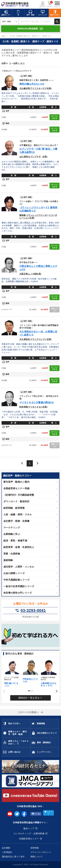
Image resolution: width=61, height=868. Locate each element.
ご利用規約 (7, 852)
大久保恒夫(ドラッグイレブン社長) (35, 339)
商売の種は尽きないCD (32, 84)
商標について (37, 857)
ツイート (49, 813)
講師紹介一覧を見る (30, 698)
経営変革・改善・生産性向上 (19, 547)
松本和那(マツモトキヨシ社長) (33, 407)
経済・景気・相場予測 (15, 541)
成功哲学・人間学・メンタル (19, 567)
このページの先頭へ (30, 712)
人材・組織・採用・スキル (18, 514)
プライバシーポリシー (41, 852)
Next (56, 691)
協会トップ (29, 828)
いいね (36, 814)
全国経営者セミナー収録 (16, 488)
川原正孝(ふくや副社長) (30, 274)
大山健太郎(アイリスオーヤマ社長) (35, 88)
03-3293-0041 (30, 611)
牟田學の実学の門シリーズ (18, 593)
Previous (3, 691)
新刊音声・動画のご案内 (16, 482)
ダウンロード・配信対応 (16, 501)
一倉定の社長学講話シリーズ (19, 586)
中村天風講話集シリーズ (16, 580)
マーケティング (12, 527)
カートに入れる (55, 117)
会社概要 (6, 848)
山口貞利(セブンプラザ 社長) (33, 157)
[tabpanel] (12, 673)
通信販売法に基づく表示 (13, 857)
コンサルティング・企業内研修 (29, 833)
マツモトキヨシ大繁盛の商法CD (37, 402)
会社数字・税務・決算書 (16, 521)
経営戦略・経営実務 (14, 508)
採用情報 (35, 848)
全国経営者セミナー (29, 839)
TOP (3, 36)
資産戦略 (8, 560)
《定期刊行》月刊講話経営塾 (19, 495)
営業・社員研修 (12, 554)
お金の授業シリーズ (14, 573)
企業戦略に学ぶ (12, 534)
